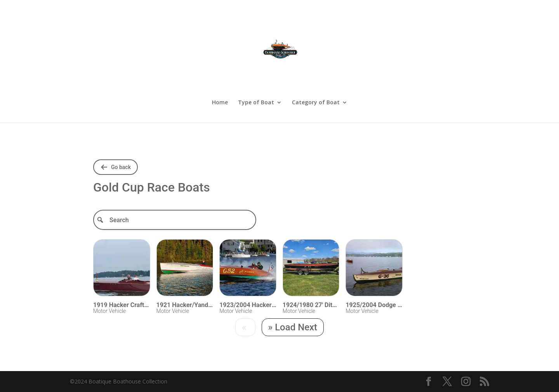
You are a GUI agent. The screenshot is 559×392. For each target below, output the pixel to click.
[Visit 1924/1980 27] (311, 269)
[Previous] (245, 327)
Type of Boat (256, 103)
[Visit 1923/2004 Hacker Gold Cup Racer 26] (248, 269)
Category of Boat (316, 103)
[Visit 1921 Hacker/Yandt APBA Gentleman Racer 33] (185, 269)
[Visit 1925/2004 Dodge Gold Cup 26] (374, 269)
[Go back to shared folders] (115, 167)
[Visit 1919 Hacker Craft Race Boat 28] (122, 269)
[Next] (293, 327)
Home (220, 103)
